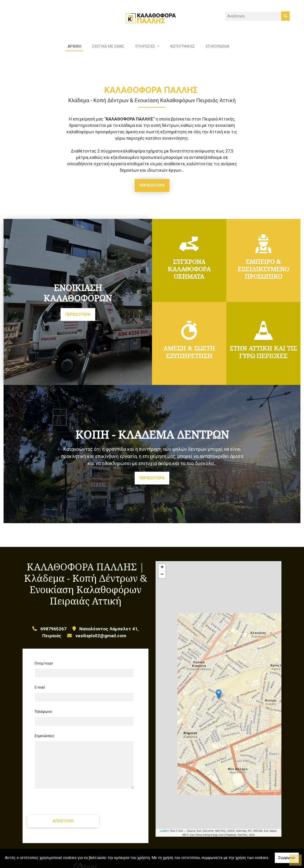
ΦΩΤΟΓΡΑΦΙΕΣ (182, 51)
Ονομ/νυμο (44, 668)
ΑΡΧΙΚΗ (74, 51)
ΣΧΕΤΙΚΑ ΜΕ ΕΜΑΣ (108, 51)
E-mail (40, 692)
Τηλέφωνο (43, 716)
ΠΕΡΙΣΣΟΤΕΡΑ (152, 190)
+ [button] (162, 572)
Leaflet (164, 835)
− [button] (162, 579)
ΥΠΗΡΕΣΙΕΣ (146, 51)
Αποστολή (71, 826)
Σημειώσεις (44, 741)
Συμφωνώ (287, 858)
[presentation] (71, 806)
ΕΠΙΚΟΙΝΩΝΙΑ (217, 51)
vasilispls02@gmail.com (101, 640)
